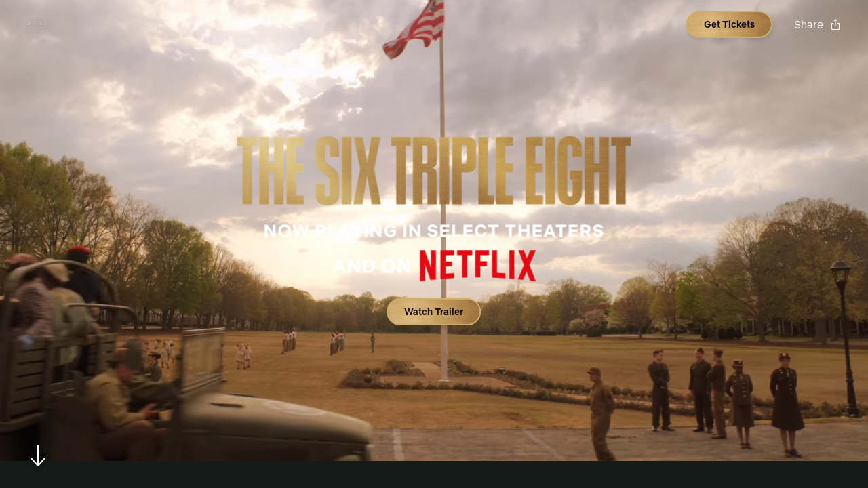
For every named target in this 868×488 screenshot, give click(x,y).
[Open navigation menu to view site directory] (35, 24)
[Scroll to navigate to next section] (38, 455)
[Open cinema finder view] (729, 24)
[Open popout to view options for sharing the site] (817, 24)
